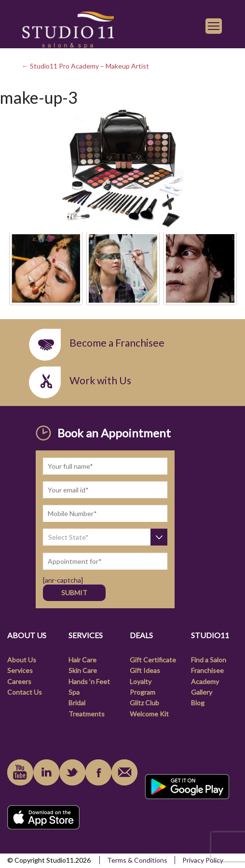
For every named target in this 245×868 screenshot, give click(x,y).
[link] (68, 29)
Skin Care (83, 670)
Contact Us (25, 692)
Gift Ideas (145, 670)
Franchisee (207, 670)
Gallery (202, 692)
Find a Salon (209, 660)
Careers (19, 681)
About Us (22, 660)
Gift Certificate (153, 660)
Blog (198, 703)
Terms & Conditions (137, 860)
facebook (98, 772)
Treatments (87, 714)
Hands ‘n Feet (89, 681)
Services (20, 670)
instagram (72, 772)
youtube (20, 772)
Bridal (77, 703)
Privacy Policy (203, 860)
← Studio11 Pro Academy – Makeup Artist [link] (85, 66)
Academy (205, 681)
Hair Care (82, 660)
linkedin (46, 772)
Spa (74, 692)
